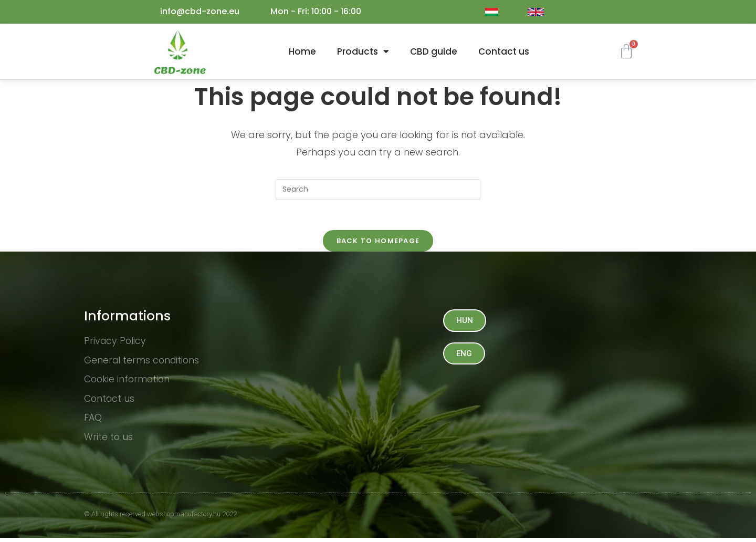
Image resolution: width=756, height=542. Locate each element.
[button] (465, 322)
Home (302, 51)
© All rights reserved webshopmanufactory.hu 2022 (160, 518)
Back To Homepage (378, 242)
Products (363, 51)
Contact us (504, 51)
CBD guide (434, 51)
